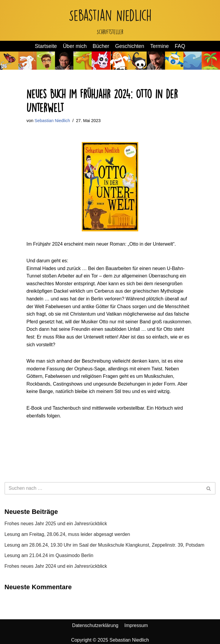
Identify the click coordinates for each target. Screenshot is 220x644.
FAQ (180, 46)
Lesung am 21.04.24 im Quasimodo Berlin (49, 555)
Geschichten (130, 46)
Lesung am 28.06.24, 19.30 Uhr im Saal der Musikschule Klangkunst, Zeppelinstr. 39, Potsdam (104, 545)
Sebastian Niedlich (52, 121)
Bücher (101, 46)
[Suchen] (103, 488)
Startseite (46, 46)
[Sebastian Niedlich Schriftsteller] (110, 20)
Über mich (75, 46)
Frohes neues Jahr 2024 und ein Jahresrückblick (56, 566)
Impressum (136, 625)
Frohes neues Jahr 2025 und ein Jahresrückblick (56, 524)
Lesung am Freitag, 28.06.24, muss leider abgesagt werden (67, 534)
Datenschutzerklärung (95, 625)
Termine (159, 46)
